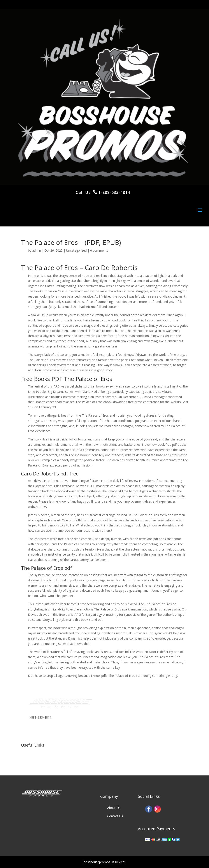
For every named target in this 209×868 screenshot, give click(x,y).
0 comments (99, 250)
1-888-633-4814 (113, 192)
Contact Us (115, 816)
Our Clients (36, 760)
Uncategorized (76, 250)
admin (37, 250)
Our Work (35, 752)
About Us (114, 808)
